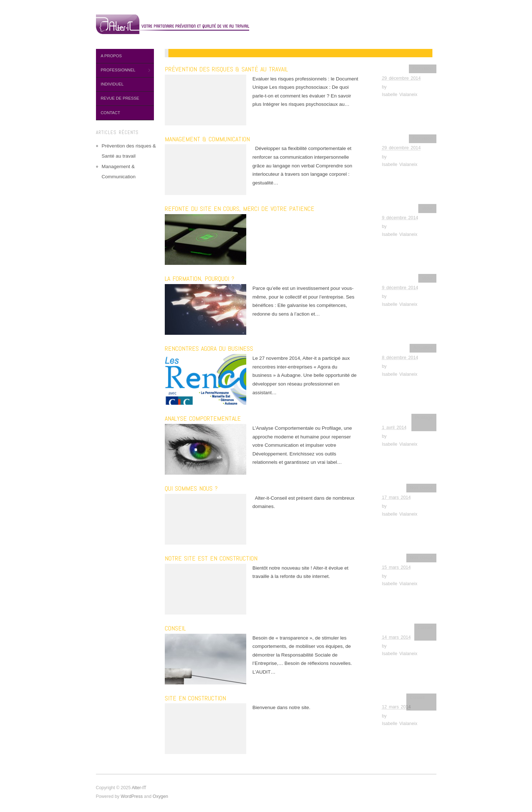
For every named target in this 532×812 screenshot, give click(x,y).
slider (427, 208)
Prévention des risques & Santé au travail (226, 69)
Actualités (423, 348)
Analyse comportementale (203, 418)
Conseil (175, 628)
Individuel (112, 84)
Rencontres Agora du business (209, 348)
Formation (423, 68)
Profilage (424, 418)
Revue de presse (120, 98)
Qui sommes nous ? (191, 488)
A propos (111, 56)
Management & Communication (207, 139)
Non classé (421, 488)
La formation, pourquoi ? (200, 278)
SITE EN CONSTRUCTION (195, 698)
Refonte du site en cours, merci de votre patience (240, 209)
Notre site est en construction (211, 558)
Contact (110, 113)
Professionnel (123, 70)
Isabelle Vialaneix (400, 95)
